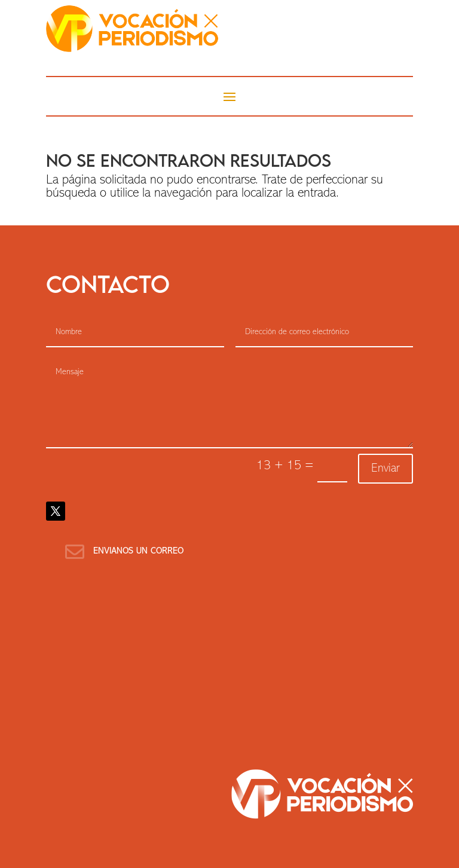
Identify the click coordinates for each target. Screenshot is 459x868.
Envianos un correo (138, 551)
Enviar (385, 469)
